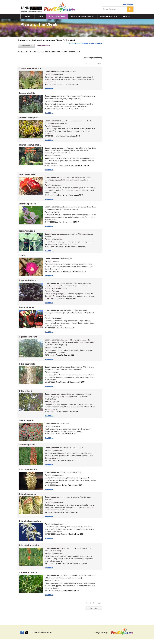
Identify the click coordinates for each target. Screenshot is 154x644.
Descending (98, 58)
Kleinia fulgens (25, 424)
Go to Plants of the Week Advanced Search (86, 45)
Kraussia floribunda (28, 578)
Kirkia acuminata (26, 367)
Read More (48, 88)
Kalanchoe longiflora (28, 118)
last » (99, 63)
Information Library (109, 17)
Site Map (104, 633)
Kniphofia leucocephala (29, 526)
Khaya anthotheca (27, 283)
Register (131, 4)
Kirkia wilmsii (25, 394)
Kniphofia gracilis (27, 449)
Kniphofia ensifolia (27, 474)
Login (125, 4)
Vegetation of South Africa (83, 17)
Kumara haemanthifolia (29, 69)
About (40, 17)
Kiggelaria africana (27, 340)
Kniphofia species (27, 498)
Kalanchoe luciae (26, 176)
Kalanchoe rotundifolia (29, 146)
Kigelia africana (26, 310)
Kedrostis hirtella (26, 233)
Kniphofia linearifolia (28, 550)
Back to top (94, 614)
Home (27, 17)
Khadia (21, 258)
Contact (127, 17)
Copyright (97, 633)
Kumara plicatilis (26, 93)
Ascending (88, 58)
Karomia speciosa (27, 205)
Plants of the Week (57, 17)
